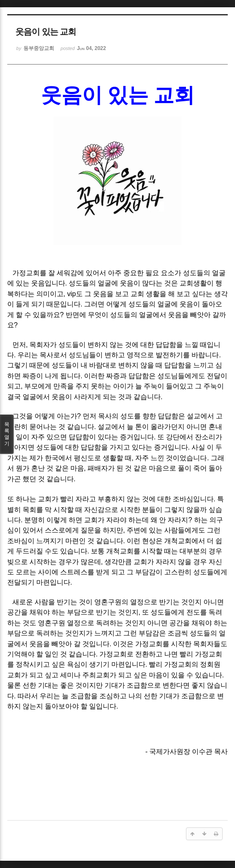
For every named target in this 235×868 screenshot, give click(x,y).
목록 (7, 434)
